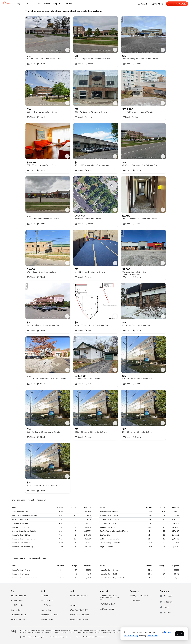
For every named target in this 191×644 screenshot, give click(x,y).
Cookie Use (152, 635)
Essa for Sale (16, 610)
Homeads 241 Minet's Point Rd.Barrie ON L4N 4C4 (110, 598)
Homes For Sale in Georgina (110, 519)
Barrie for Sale (17, 601)
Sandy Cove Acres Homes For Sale (24, 516)
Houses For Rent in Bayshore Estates (113, 578)
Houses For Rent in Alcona (21, 570)
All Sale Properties (18, 596)
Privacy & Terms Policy (139, 596)
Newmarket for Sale (19, 615)
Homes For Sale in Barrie (109, 512)
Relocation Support (52, 4)
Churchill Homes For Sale (21, 527)
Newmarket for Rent (49, 615)
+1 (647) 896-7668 (108, 604)
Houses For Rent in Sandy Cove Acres (25, 578)
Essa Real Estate (106, 535)
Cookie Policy (135, 601)
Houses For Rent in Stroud (109, 570)
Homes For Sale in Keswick (21, 543)
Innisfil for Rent (47, 605)
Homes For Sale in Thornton (110, 516)
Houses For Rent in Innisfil (109, 574)
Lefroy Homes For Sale (20, 512)
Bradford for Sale (18, 620)
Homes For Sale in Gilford (21, 535)
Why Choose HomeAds (79, 615)
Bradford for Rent (48, 620)
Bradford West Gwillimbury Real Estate (114, 531)
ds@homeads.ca (107, 609)
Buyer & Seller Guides (79, 620)
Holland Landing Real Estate (110, 543)
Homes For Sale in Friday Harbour (24, 539)
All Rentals (45, 596)
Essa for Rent (46, 610)
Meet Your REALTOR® (79, 610)
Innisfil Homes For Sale (20, 523)
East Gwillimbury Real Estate (110, 539)
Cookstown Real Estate (108, 523)
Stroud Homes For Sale (20, 519)
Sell (38, 4)
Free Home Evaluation (79, 596)
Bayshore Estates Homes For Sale (24, 531)
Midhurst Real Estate (107, 527)
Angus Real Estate (106, 547)
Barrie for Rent (47, 601)
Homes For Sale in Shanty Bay (22, 547)
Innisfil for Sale (17, 605)
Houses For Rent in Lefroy (21, 574)
